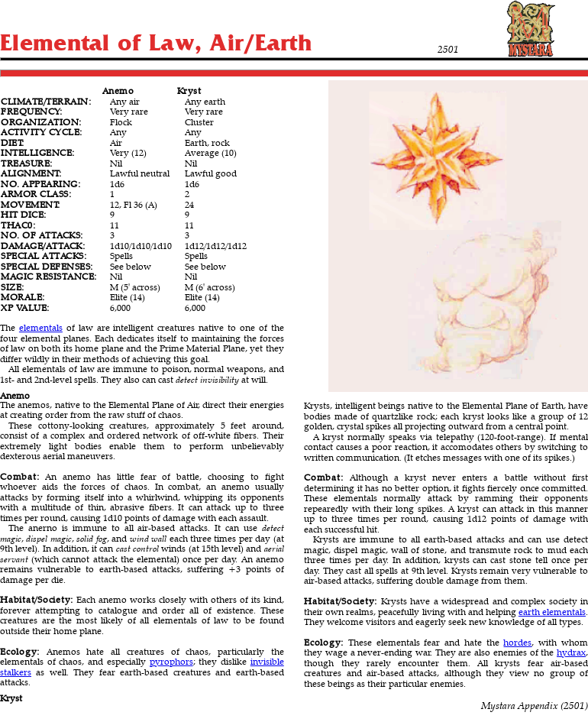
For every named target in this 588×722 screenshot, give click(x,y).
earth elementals (552, 612)
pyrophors (171, 661)
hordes (517, 642)
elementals (41, 327)
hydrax (571, 652)
